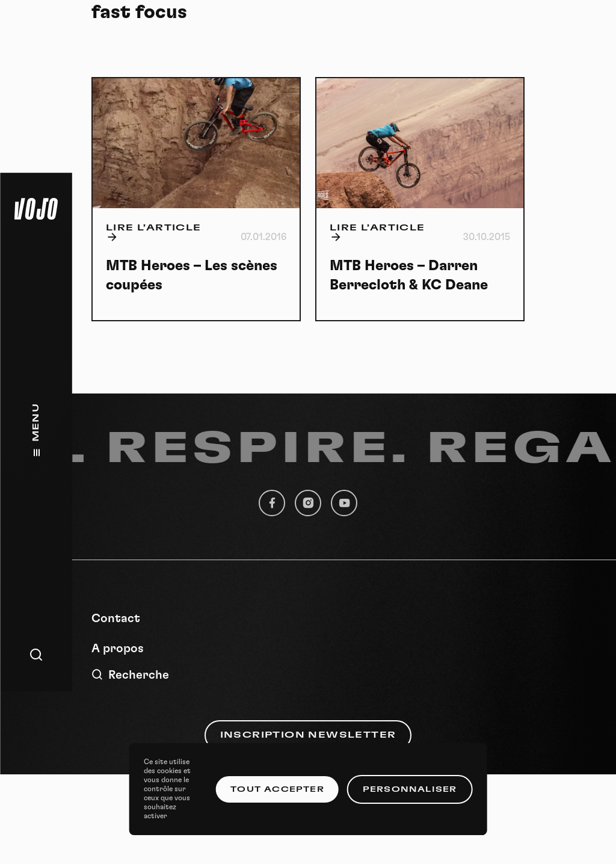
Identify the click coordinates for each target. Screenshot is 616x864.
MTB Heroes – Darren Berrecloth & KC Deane (409, 276)
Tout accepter (277, 789)
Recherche (130, 675)
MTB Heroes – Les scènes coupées (192, 276)
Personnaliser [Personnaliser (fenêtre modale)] (410, 789)
